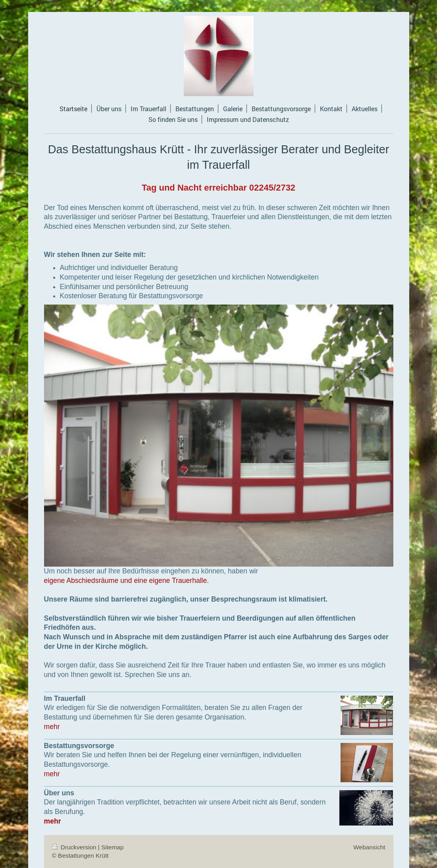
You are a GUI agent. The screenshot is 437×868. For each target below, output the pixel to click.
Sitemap (112, 847)
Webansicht (369, 847)
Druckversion (75, 847)
